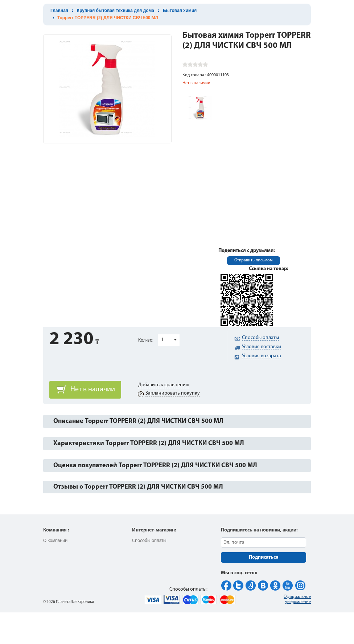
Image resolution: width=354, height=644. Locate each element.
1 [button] (162, 340)
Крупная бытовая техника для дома (116, 11)
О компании (55, 541)
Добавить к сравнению (164, 385)
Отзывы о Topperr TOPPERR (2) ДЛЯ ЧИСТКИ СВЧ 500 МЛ (138, 487)
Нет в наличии (93, 390)
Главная (59, 11)
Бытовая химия (180, 11)
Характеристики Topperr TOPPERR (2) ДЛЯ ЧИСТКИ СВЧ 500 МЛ (149, 443)
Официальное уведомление (297, 599)
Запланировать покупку (173, 393)
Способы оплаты (149, 541)
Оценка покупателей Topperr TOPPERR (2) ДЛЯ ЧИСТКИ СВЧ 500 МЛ (155, 466)
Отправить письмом (254, 260)
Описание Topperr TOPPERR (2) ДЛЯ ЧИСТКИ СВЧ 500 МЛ (138, 421)
